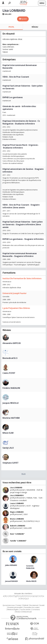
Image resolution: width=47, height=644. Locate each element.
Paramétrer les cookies (32, 607)
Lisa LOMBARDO (17, 495)
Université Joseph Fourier (15, 293)
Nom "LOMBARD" (17, 534)
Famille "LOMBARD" (18, 541)
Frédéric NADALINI (11, 388)
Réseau (35, 27)
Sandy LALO (8, 448)
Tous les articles (25, 610)
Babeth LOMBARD (18, 526)
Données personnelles (15, 607)
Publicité (26, 605)
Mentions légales (13, 610)
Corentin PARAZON (30, 567)
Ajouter (24, 19)
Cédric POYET (9, 373)
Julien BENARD (11, 565)
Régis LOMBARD (17, 512)
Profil (11, 27)
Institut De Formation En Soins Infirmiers (22, 278)
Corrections (36, 610)
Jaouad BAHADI (11, 581)
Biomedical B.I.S (10, 358)
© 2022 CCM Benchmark (24, 612)
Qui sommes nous (9, 605)
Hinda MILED (31, 581)
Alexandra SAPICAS (12, 343)
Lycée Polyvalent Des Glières (16, 308)
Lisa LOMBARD (16, 488)
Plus (23, 474)
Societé (42, 605)
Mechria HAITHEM (11, 418)
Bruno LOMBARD (17, 519)
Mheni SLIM (8, 433)
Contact (19, 605)
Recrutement (34, 605)
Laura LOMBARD (17, 503)
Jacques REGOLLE (11, 403)
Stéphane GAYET (10, 463)
